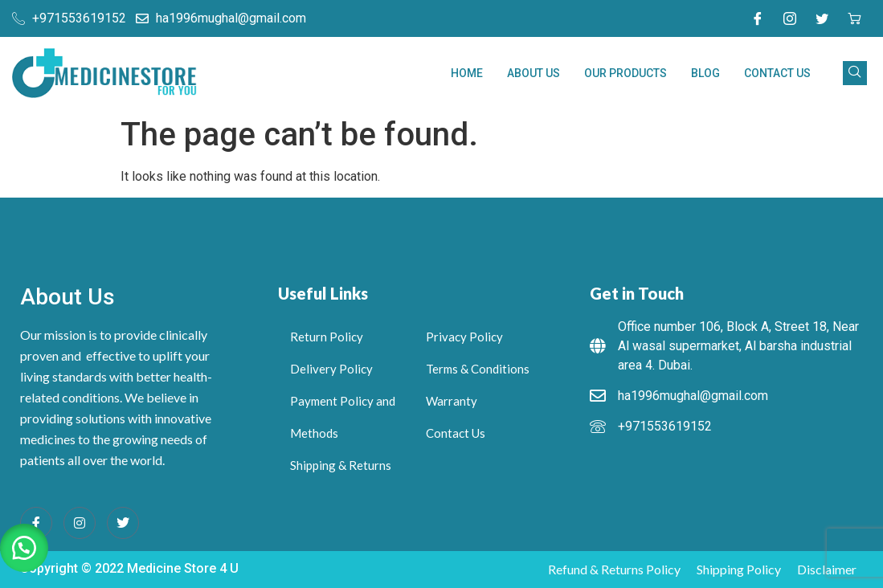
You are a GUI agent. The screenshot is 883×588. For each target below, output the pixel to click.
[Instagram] (790, 18)
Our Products (625, 73)
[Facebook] (758, 18)
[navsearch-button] (855, 73)
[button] (24, 548)
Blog (705, 73)
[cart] (854, 18)
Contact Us (777, 73)
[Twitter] (822, 18)
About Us (533, 73)
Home (467, 73)
